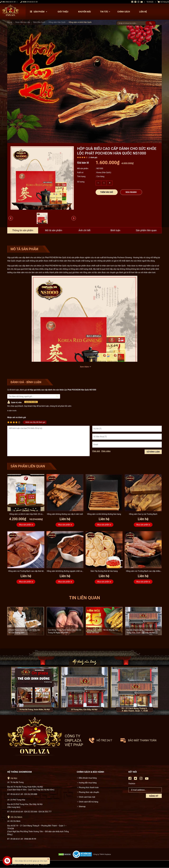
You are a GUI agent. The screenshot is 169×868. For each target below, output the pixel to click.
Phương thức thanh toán (89, 787)
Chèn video (106, 451)
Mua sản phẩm (25, 525)
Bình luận (115, 230)
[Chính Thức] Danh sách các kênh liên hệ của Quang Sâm (24, 631)
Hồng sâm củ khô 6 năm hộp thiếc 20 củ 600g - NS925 (26, 514)
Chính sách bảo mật (87, 797)
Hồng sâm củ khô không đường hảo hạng (104, 514)
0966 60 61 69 (10, 2)
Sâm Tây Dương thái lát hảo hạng (104, 571)
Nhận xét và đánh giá (17, 417)
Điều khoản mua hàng (88, 778)
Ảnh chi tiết (84, 230)
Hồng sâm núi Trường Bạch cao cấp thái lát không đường (26, 571)
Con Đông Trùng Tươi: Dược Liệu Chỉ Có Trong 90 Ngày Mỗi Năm (65, 631)
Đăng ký (154, 796)
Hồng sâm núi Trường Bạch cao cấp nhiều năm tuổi (143, 571)
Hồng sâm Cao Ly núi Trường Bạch (143, 514)
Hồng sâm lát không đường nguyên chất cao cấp (65, 571)
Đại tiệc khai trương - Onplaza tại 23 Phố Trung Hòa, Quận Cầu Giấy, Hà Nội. (143, 631)
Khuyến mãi (84, 12)
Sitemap (82, 807)
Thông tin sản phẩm (23, 230)
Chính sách (124, 12)
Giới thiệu (63, 12)
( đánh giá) (93, 158)
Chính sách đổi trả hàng (89, 802)
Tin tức (106, 12)
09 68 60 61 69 (32, 2)
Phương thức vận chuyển (89, 792)
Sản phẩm (39, 12)
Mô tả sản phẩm (54, 230)
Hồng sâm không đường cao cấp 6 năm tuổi (65, 514)
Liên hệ (143, 12)
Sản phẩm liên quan (146, 230)
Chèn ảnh (96, 451)
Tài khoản (150, 2)
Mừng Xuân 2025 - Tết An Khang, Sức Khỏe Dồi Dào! (103, 631)
